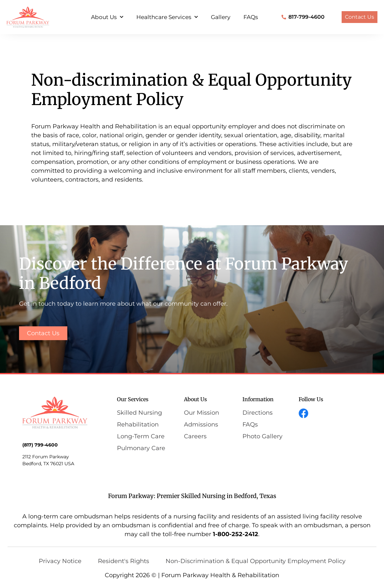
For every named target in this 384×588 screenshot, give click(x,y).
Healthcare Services (167, 17)
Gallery (221, 17)
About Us (107, 17)
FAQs (251, 17)
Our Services (133, 399)
